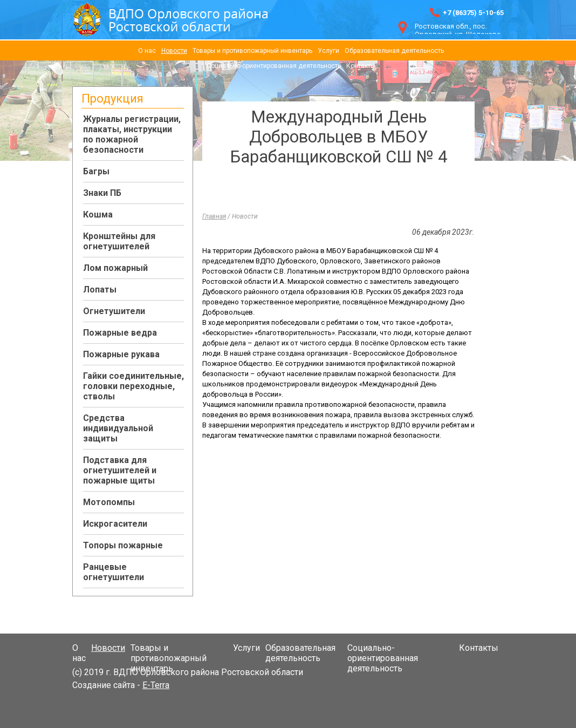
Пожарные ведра (120, 333)
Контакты (361, 66)
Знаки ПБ (102, 193)
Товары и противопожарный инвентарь (252, 51)
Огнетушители (114, 311)
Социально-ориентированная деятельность (274, 66)
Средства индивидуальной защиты (118, 428)
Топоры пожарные (123, 545)
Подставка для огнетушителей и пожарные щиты (120, 470)
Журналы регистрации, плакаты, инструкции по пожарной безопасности (132, 134)
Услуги (328, 51)
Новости (174, 51)
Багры (96, 171)
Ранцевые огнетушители (114, 572)
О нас (147, 51)
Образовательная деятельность (394, 51)
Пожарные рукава (121, 354)
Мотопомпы (109, 502)
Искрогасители (115, 524)
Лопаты (100, 290)
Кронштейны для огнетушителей (119, 241)
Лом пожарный (115, 268)
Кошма (98, 215)
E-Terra (156, 685)
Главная (214, 216)
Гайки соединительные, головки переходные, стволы (133, 386)
